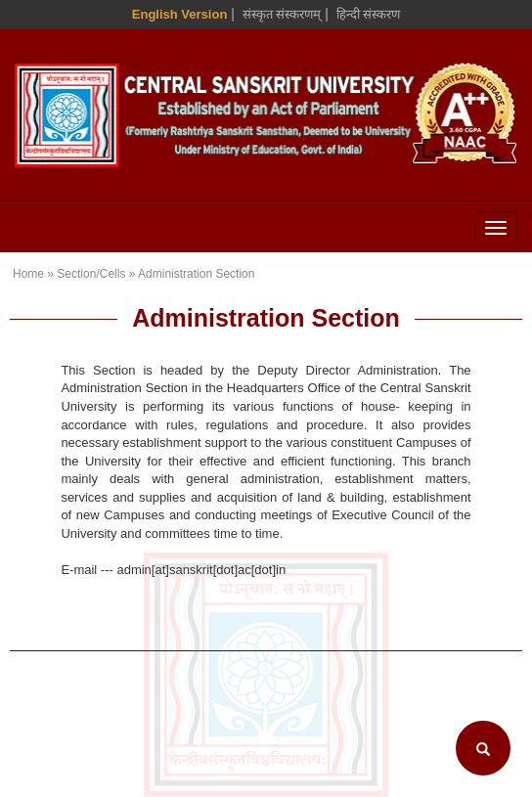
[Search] (483, 748)
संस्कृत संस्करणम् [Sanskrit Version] (282, 14)
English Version (180, 14)
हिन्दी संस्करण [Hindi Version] (369, 14)
